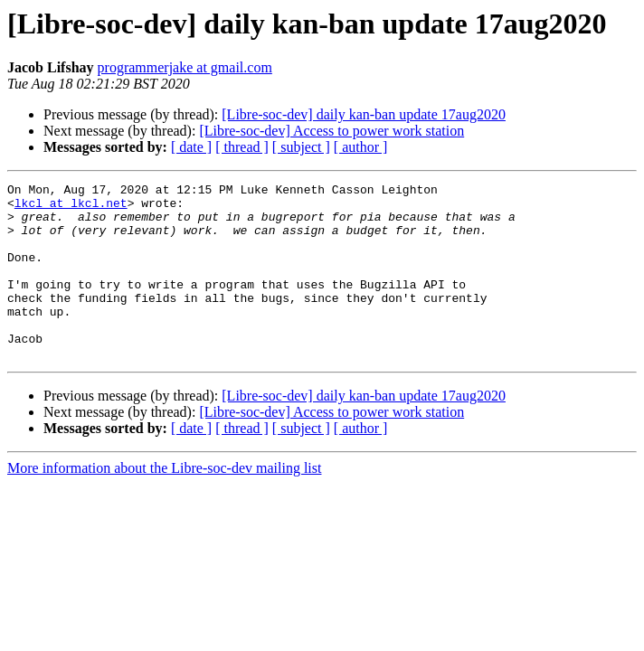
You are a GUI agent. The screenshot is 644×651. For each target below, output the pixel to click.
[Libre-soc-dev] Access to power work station (331, 131)
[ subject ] (301, 147)
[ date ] (191, 147)
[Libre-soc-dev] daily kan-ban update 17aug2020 (364, 114)
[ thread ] (242, 147)
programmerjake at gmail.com (185, 67)
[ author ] (361, 147)
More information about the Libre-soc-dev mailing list (164, 503)
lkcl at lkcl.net (71, 208)
